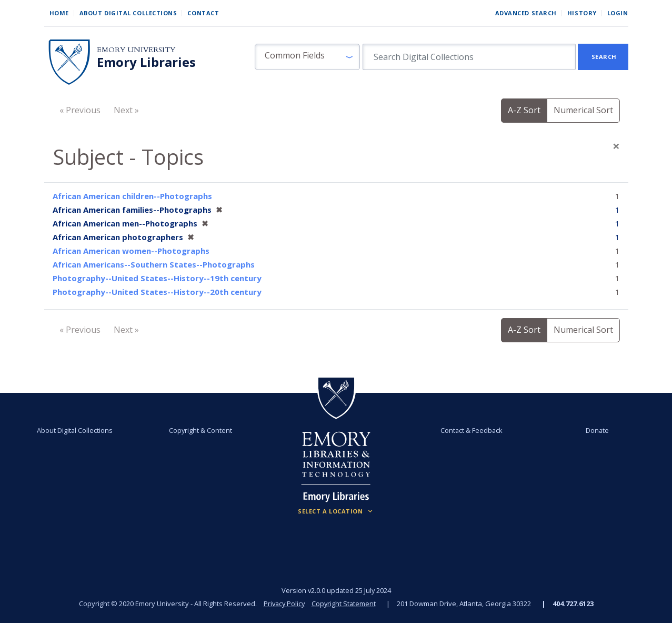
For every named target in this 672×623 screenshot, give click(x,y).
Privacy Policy (284, 604)
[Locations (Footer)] (336, 511)
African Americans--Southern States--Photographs (154, 264)
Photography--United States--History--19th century (157, 278)
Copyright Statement (345, 604)
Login (618, 13)
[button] (307, 57)
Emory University (136, 50)
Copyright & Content (201, 430)
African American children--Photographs (132, 196)
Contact (203, 13)
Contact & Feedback (471, 430)
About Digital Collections (128, 13)
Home (59, 13)
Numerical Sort (583, 110)
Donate (596, 430)
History (582, 13)
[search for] (469, 57)
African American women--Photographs (131, 251)
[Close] (616, 146)
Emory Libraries (146, 62)
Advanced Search (526, 13)
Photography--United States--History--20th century (157, 292)
